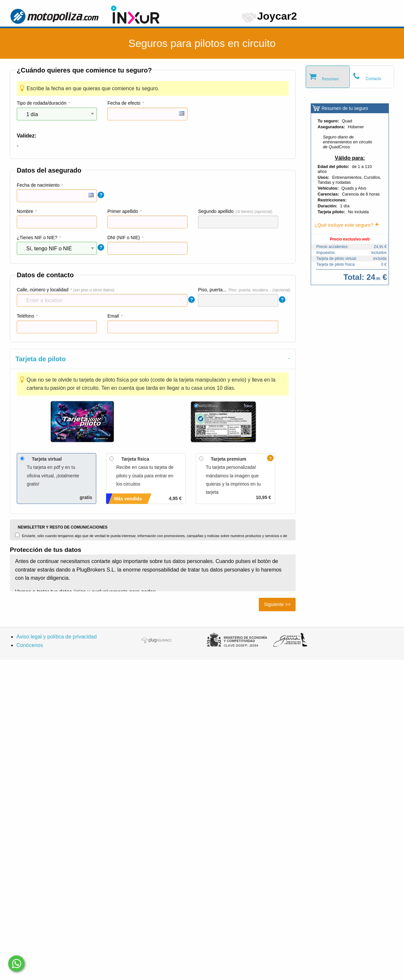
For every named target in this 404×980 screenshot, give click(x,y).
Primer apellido (123, 211)
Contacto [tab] (373, 79)
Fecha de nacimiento (38, 185)
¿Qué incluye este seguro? (344, 225)
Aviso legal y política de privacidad (56, 637)
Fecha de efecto (124, 103)
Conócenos (30, 645)
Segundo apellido (216, 211)
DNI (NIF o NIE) (124, 238)
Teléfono (25, 316)
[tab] (153, 359)
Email (113, 316)
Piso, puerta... (212, 290)
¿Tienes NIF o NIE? (37, 238)
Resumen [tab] (330, 79)
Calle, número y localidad (43, 290)
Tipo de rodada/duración (42, 103)
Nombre (25, 211)
